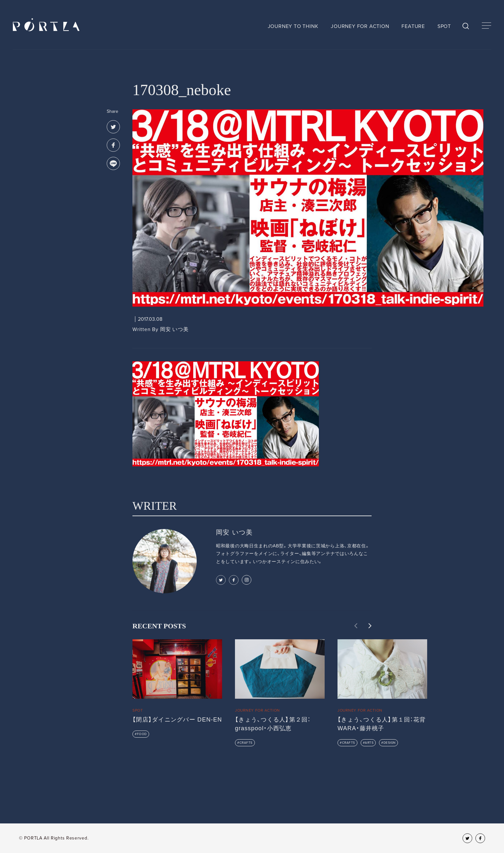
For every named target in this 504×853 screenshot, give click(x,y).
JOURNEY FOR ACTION (360, 26)
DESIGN (390, 743)
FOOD (142, 734)
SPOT (444, 26)
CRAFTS (246, 743)
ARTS (369, 743)
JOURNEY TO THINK (293, 26)
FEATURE (413, 26)
